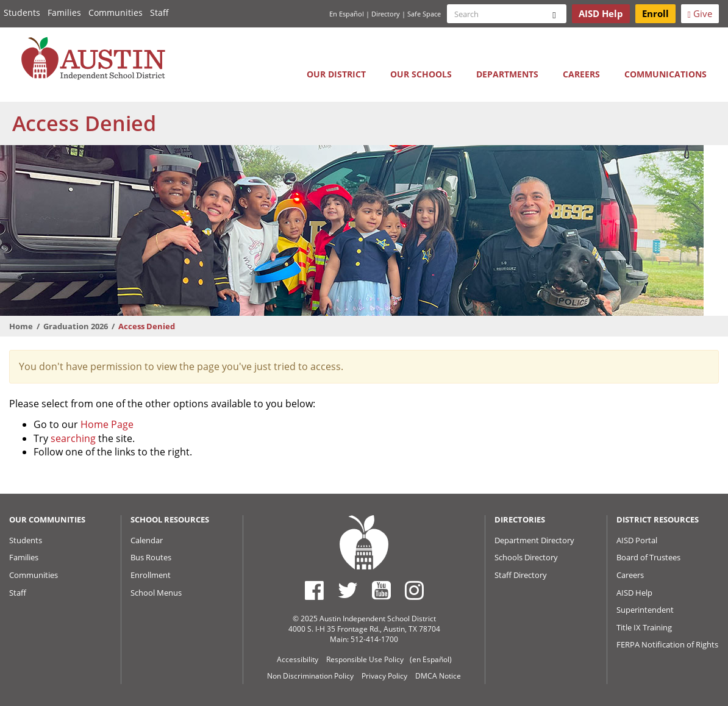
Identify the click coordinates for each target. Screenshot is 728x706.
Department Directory (534, 540)
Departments (507, 74)
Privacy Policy (384, 676)
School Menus (156, 593)
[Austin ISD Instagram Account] (414, 590)
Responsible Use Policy (365, 659)
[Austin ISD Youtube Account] (381, 590)
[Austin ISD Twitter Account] (348, 590)
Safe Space (424, 14)
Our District (336, 74)
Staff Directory (521, 575)
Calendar (147, 540)
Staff (159, 12)
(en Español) (431, 659)
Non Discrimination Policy (310, 676)
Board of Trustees (648, 557)
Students (22, 12)
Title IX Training (644, 627)
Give (700, 13)
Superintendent (645, 610)
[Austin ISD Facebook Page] (314, 590)
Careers (581, 74)
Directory (386, 14)
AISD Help (634, 593)
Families (64, 12)
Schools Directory (526, 557)
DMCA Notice (438, 676)
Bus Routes (151, 557)
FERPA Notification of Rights (667, 644)
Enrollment (151, 575)
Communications (666, 74)
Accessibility (298, 659)
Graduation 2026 (76, 326)
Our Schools (421, 74)
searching (73, 438)
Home (21, 326)
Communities (116, 12)
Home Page (107, 424)
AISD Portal (637, 540)
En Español (347, 14)
